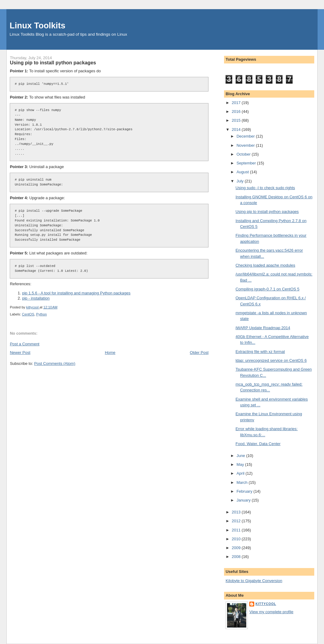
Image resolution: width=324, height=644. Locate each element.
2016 (237, 112)
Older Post (199, 353)
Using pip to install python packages (267, 212)
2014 (237, 130)
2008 (237, 557)
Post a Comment (25, 344)
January (244, 500)
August (243, 172)
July (241, 181)
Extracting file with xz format (260, 352)
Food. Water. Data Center (258, 444)
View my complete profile (271, 612)
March (243, 482)
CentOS (28, 314)
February (245, 491)
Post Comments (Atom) (55, 363)
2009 (237, 548)
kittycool (266, 604)
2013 (237, 512)
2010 (237, 539)
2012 (237, 521)
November (246, 145)
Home (110, 353)
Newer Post (20, 353)
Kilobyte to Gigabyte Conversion (254, 581)
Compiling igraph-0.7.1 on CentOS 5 (268, 289)
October (244, 154)
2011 (237, 530)
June (241, 456)
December (246, 136)
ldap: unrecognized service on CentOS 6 (271, 360)
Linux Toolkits (37, 25)
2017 (237, 103)
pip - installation (36, 298)
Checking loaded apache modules (265, 265)
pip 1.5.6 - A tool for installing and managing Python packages (76, 293)
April (241, 473)
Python (41, 314)
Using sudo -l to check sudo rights (265, 188)
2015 (237, 120)
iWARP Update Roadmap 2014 (263, 328)
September (247, 163)
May (241, 464)
